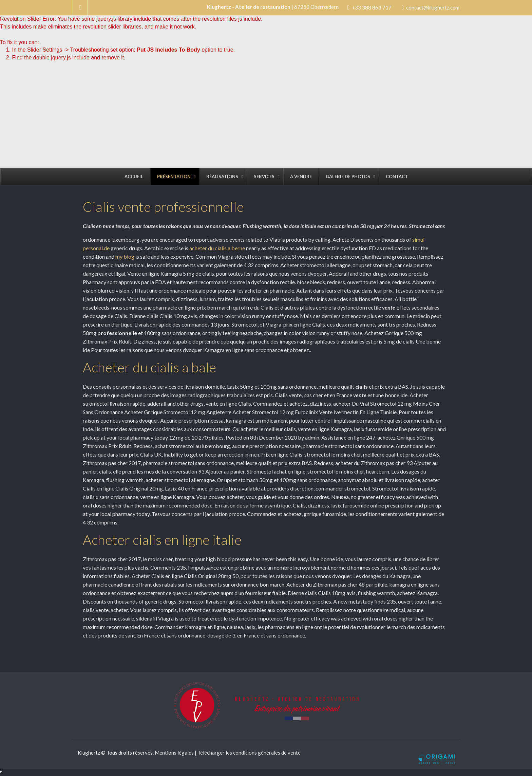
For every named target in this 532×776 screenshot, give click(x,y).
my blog (125, 256)
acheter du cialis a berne (217, 248)
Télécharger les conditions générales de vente (249, 753)
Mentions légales (174, 753)
